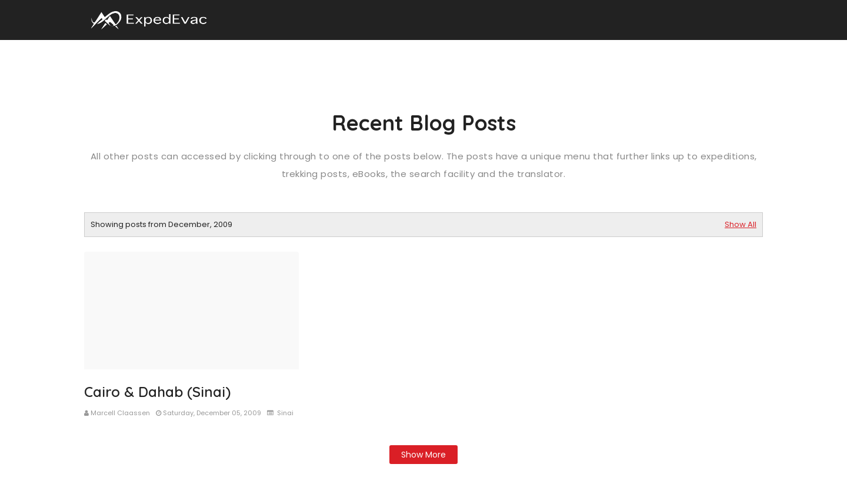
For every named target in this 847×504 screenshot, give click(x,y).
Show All (741, 224)
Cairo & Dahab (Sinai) (157, 392)
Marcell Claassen (120, 413)
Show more (423, 455)
